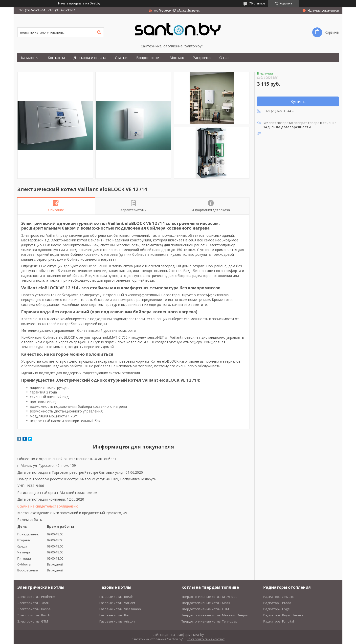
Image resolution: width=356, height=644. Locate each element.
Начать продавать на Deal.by (79, 3)
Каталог (28, 58)
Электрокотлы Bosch (34, 615)
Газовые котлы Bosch (116, 597)
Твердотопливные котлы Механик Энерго (215, 615)
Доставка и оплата (90, 58)
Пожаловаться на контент (206, 639)
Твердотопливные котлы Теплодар (209, 621)
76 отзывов (257, 3)
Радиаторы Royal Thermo (283, 615)
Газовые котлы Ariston (117, 621)
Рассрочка (202, 58)
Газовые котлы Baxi (115, 615)
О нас (224, 58)
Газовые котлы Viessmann (120, 609)
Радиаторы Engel (277, 609)
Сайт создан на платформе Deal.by (178, 635)
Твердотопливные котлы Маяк (206, 603)
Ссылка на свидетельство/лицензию (48, 506)
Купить (298, 101)
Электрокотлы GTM (33, 621)
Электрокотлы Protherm (36, 597)
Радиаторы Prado (277, 603)
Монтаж (177, 58)
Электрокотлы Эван (33, 603)
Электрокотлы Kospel (34, 609)
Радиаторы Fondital (279, 621)
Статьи (121, 58)
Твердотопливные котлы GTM (205, 609)
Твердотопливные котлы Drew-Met (209, 597)
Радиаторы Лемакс (278, 597)
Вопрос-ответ (149, 58)
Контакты (56, 58)
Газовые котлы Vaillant (117, 603)
